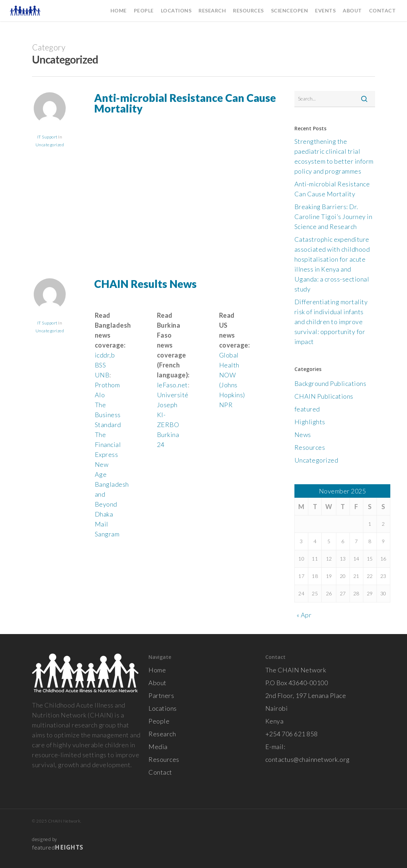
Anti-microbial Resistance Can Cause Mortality (185, 103)
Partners (161, 695)
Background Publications (330, 383)
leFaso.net (172, 385)
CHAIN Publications (324, 396)
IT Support (47, 137)
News (303, 435)
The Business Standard (108, 415)
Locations (163, 708)
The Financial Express (108, 444)
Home (157, 670)
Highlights (310, 422)
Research (162, 734)
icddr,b (105, 355)
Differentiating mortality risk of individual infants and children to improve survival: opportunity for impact (331, 322)
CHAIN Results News (145, 284)
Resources (310, 447)
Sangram (107, 534)
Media (158, 747)
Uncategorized (50, 145)
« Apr (304, 615)
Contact (160, 772)
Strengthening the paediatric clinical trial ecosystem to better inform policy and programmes (334, 156)
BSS (101, 365)
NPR (226, 405)
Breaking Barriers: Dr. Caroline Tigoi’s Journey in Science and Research (333, 217)
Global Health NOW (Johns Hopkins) (232, 375)
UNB (102, 375)
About (158, 683)
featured (307, 409)
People (159, 721)
